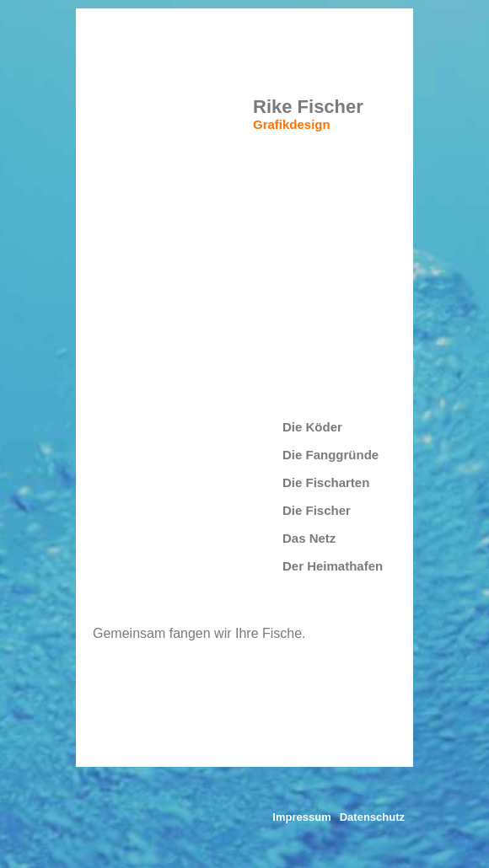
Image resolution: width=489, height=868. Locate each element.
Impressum (301, 817)
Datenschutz (372, 817)
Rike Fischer (308, 107)
